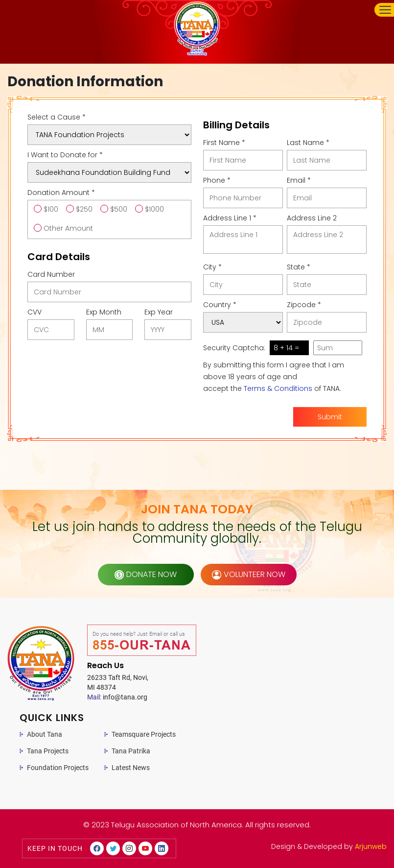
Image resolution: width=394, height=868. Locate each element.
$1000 (154, 209)
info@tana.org (117, 697)
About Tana (45, 734)
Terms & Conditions (278, 388)
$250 (84, 209)
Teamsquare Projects (144, 734)
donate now (146, 574)
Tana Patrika (131, 751)
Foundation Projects (58, 768)
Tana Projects (48, 751)
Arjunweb (371, 846)
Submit (330, 417)
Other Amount (68, 228)
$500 (119, 209)
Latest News (131, 768)
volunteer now (249, 574)
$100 (51, 209)
